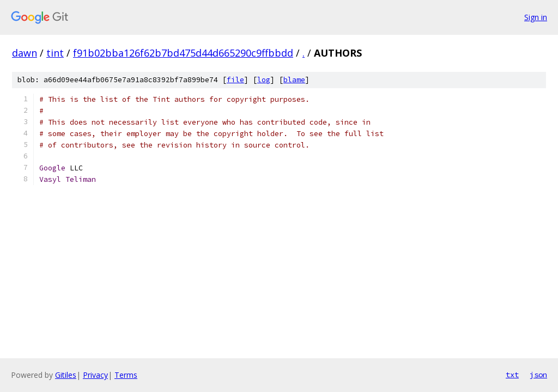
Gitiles (66, 375)
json (538, 375)
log (264, 80)
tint (55, 53)
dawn (25, 53)
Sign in (536, 17)
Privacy (95, 375)
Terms (126, 375)
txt (512, 375)
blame (294, 80)
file (235, 80)
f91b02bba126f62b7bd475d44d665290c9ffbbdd (183, 53)
